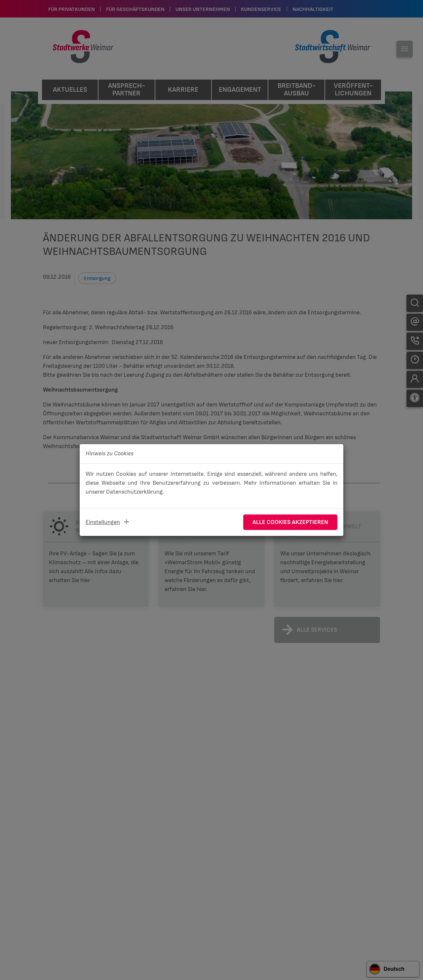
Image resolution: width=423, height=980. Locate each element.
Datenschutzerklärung (134, 492)
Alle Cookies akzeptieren (290, 522)
